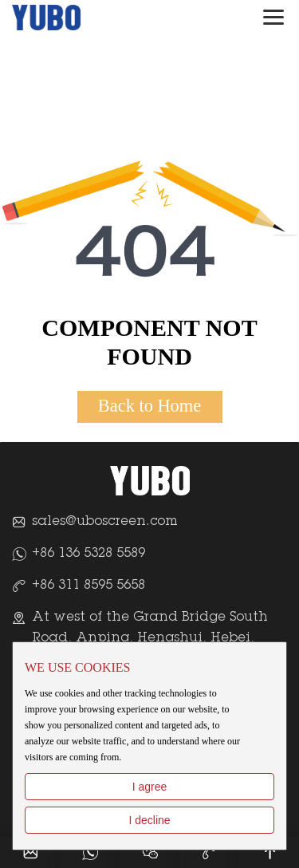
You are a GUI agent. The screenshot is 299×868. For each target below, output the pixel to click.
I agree (150, 787)
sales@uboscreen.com (105, 522)
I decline (149, 820)
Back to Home (149, 406)
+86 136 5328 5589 (89, 554)
